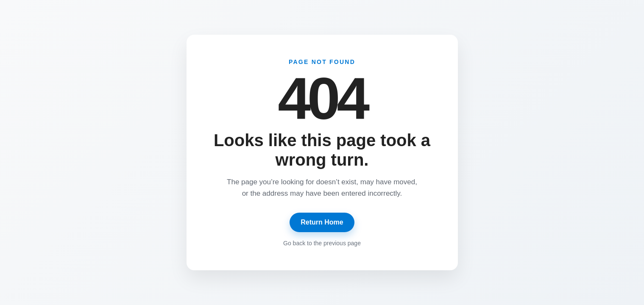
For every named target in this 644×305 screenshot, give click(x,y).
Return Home (322, 222)
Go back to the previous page (322, 243)
